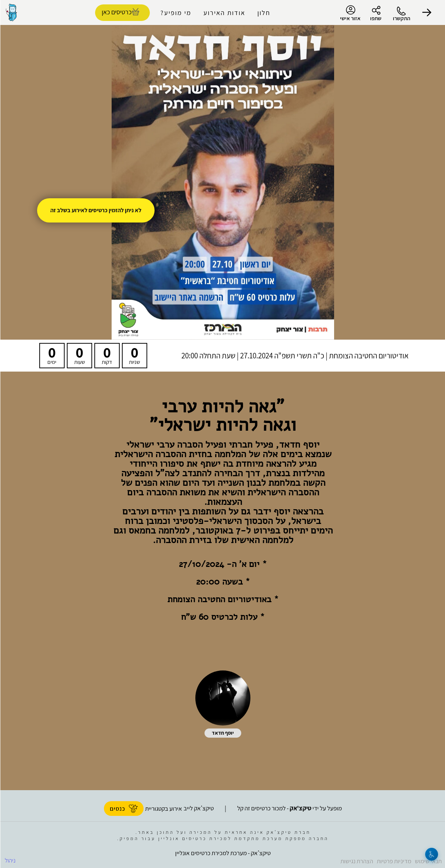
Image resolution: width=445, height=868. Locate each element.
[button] (427, 12)
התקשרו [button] (401, 18)
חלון (263, 13)
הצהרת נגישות (356, 861)
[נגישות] (431, 854)
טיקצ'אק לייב (198, 808)
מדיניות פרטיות (394, 861)
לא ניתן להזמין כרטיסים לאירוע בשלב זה (95, 210)
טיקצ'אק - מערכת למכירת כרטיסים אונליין (222, 853)
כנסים (123, 809)
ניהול (10, 860)
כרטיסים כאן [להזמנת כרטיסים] (116, 12)
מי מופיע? (176, 13)
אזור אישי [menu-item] (350, 13)
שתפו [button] (375, 18)
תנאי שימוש (428, 861)
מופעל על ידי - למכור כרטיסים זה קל (289, 808)
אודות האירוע (224, 13)
